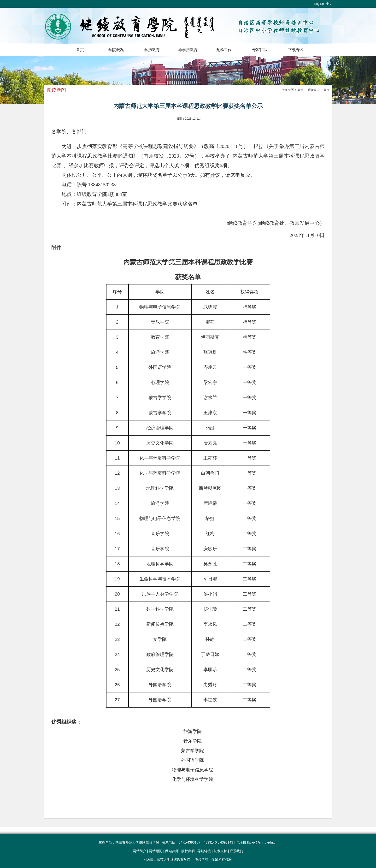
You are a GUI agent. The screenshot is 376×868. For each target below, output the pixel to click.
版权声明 (188, 851)
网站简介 (140, 851)
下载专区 (296, 50)
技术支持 (220, 851)
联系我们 (236, 851)
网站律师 (172, 851)
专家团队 (260, 50)
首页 (80, 50)
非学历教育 (188, 50)
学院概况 (116, 50)
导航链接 (204, 851)
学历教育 (152, 50)
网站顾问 (156, 851)
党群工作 (224, 50)
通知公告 (314, 90)
